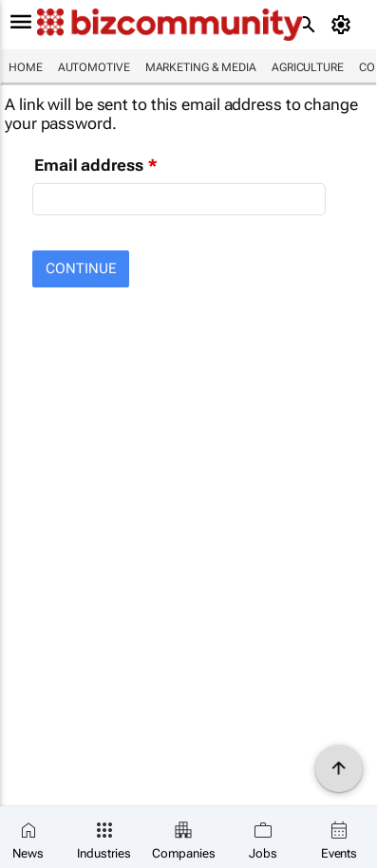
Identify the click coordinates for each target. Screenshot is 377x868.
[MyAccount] (344, 25)
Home (26, 67)
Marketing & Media (201, 67)
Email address (89, 165)
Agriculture (308, 67)
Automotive (94, 67)
